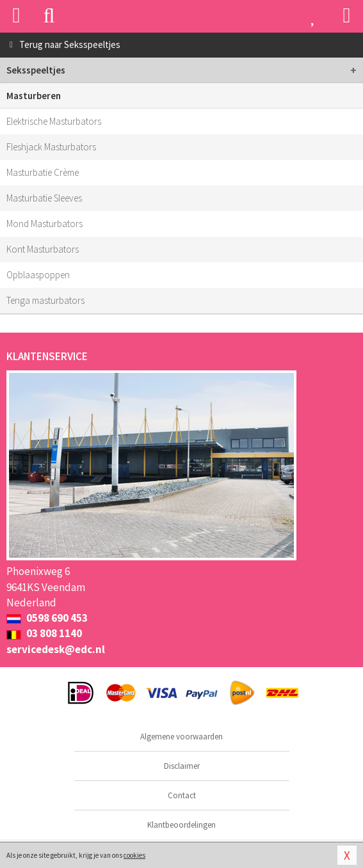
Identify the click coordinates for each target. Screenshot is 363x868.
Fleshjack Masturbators (51, 147)
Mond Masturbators (44, 224)
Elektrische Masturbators (54, 121)
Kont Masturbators (43, 249)
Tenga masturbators (45, 300)
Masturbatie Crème (43, 172)
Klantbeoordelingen (181, 825)
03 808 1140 (44, 633)
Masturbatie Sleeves (44, 198)
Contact (182, 795)
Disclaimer (182, 766)
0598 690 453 (47, 618)
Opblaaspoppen (38, 275)
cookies (134, 855)
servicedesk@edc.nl (56, 649)
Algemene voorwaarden (181, 737)
